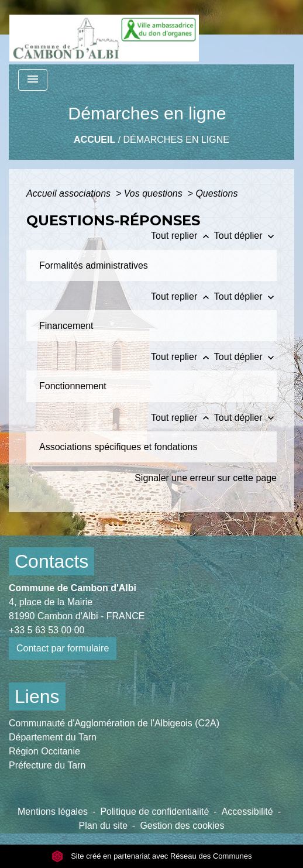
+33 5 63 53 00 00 (47, 630)
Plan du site (103, 826)
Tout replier (183, 236)
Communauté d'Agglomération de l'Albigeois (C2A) (114, 723)
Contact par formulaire (63, 648)
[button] (104, 265)
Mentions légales (53, 812)
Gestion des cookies (182, 826)
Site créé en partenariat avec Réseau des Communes (152, 856)
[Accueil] (104, 32)
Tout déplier (245, 236)
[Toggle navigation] (33, 80)
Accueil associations (70, 193)
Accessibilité (247, 812)
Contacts (51, 561)
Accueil (94, 140)
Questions (216, 193)
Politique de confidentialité (154, 812)
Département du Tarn (53, 737)
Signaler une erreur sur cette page (206, 478)
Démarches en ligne (176, 140)
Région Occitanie (44, 751)
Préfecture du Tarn (47, 765)
